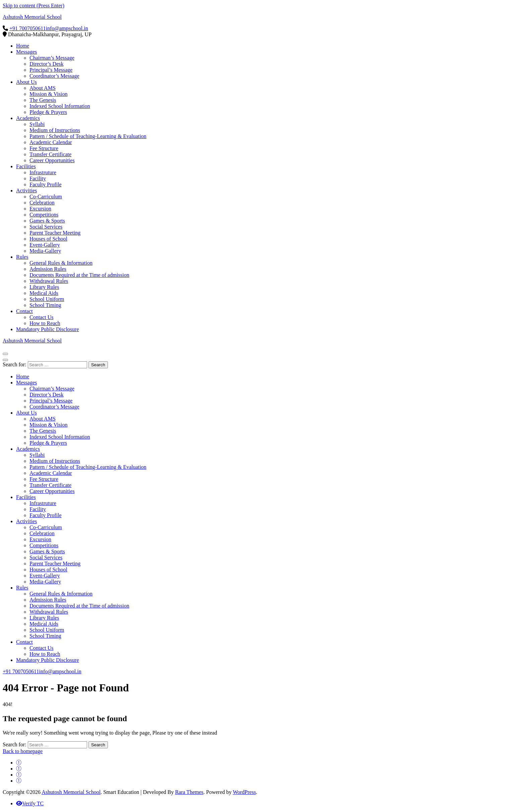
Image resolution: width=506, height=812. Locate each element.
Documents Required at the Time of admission (79, 275)
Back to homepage (23, 751)
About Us (26, 82)
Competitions (44, 215)
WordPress (244, 792)
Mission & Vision (48, 94)
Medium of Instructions (55, 130)
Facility (38, 178)
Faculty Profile (46, 184)
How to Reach (45, 323)
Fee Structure (44, 148)
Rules (22, 257)
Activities (26, 191)
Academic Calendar (51, 142)
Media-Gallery (45, 251)
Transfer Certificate (50, 154)
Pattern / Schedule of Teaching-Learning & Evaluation (88, 136)
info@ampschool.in (67, 28)
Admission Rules (48, 269)
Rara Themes (189, 792)
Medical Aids (44, 293)
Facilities (26, 166)
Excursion (40, 209)
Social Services (46, 227)
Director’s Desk (46, 64)
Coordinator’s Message (54, 76)
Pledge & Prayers (48, 112)
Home (23, 46)
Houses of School (48, 239)
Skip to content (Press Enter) (34, 6)
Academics (28, 118)
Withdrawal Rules (49, 281)
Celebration (42, 203)
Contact (24, 311)
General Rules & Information (61, 263)
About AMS (43, 88)
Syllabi (37, 124)
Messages (26, 52)
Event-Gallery (45, 245)
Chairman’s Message (52, 58)
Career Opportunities (52, 160)
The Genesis (43, 100)
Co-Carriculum (46, 197)
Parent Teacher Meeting (55, 233)
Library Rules (44, 287)
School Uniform (47, 299)
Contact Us (42, 317)
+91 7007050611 (27, 28)
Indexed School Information (60, 106)
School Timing (45, 305)
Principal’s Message (51, 70)
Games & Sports (47, 221)
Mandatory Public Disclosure (48, 329)
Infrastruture (43, 172)
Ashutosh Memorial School (32, 17)
